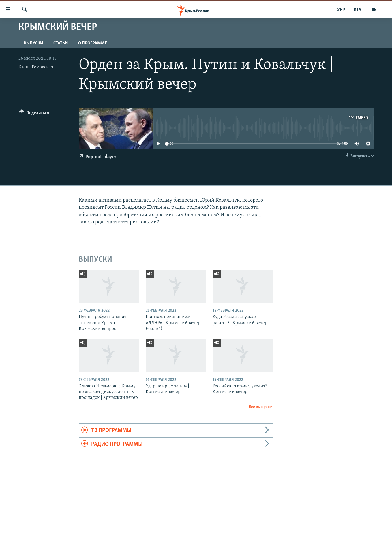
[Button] (34, 114)
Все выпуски (261, 407)
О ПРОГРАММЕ (93, 43)
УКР (341, 10)
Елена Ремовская (36, 67)
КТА (357, 10)
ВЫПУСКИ (33, 43)
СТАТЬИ (61, 43)
